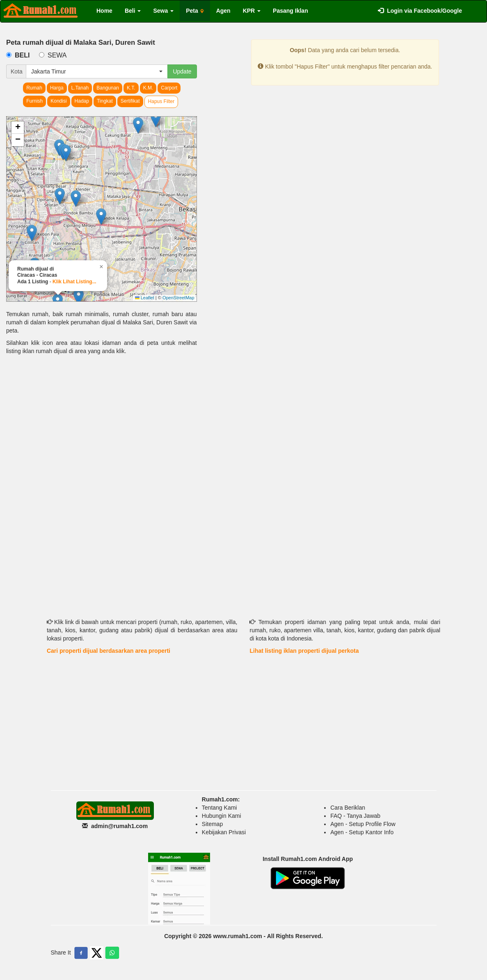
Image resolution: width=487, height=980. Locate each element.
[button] (138, 125)
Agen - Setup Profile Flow (363, 824)
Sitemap (212, 824)
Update (182, 71)
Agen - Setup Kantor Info (362, 832)
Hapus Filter (161, 101)
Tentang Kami (219, 808)
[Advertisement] (102, 425)
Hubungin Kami (222, 816)
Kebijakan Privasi (224, 832)
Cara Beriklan (348, 808)
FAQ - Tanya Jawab (355, 816)
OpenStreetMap (178, 298)
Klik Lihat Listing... (74, 282)
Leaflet (145, 298)
